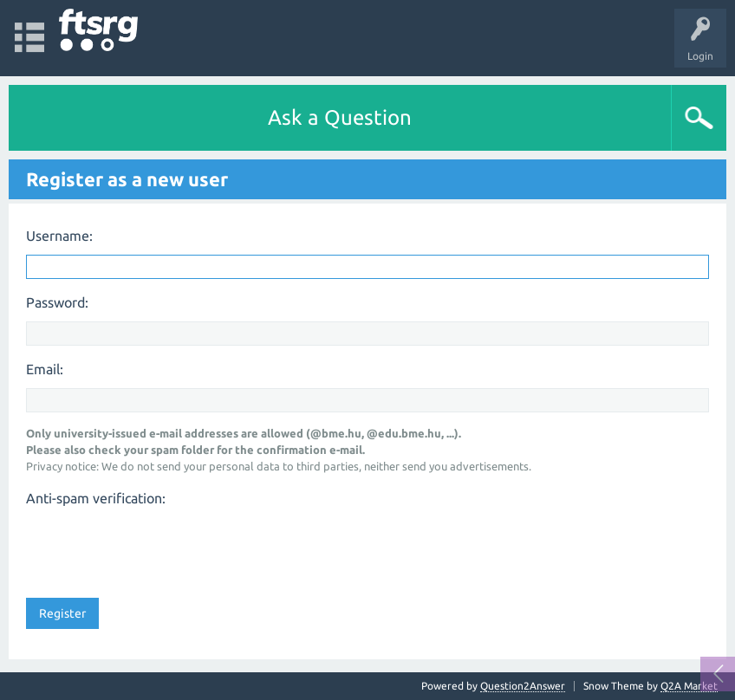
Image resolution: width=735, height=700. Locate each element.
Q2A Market (689, 686)
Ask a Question (340, 117)
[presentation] (158, 547)
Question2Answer (523, 686)
